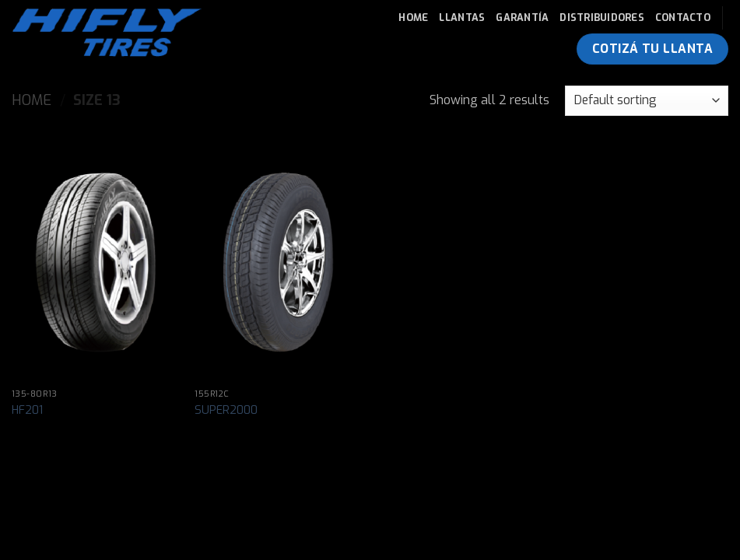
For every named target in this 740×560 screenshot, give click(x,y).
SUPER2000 (226, 411)
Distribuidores (602, 17)
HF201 (27, 411)
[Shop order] (647, 101)
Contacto (683, 17)
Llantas (462, 17)
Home (413, 17)
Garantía (522, 17)
